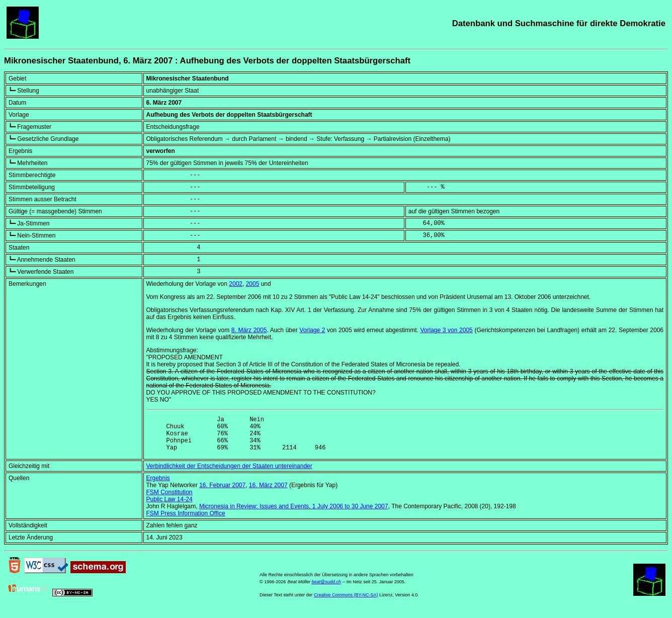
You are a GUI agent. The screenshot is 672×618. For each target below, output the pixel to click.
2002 (236, 284)
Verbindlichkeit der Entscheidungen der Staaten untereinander (229, 474)
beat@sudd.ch (326, 589)
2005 (253, 284)
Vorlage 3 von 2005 (446, 330)
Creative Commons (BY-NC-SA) (346, 602)
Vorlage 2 (312, 330)
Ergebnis (158, 486)
